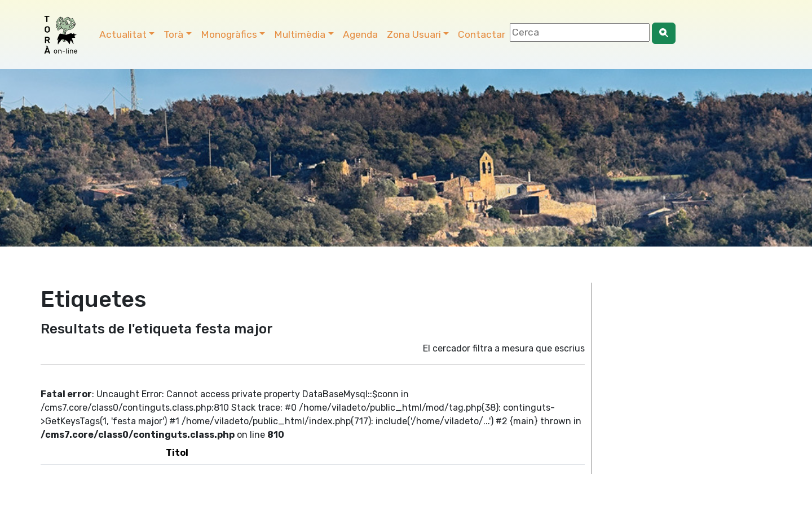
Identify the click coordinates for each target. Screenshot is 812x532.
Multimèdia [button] (300, 34)
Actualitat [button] (123, 34)
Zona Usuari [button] (414, 34)
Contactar (482, 34)
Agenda (360, 34)
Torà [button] (173, 34)
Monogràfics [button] (229, 34)
